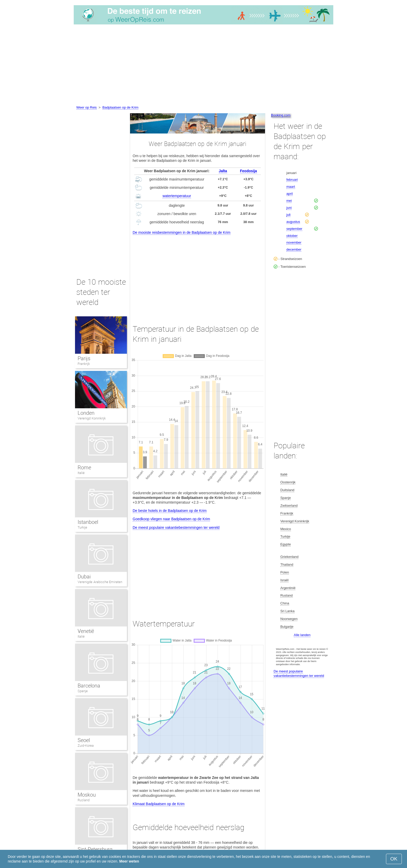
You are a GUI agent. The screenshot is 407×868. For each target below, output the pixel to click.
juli (288, 215)
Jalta (223, 171)
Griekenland (289, 557)
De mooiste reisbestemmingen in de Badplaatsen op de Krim (182, 232)
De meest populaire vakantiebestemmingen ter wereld (176, 528)
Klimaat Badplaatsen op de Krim (159, 804)
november (294, 242)
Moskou (87, 795)
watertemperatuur (177, 196)
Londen (86, 413)
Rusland (84, 800)
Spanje (83, 691)
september (294, 229)
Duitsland (287, 490)
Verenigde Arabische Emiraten (100, 582)
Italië (81, 473)
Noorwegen (289, 619)
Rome (84, 468)
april (290, 194)
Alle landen (302, 635)
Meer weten (129, 861)
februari (292, 180)
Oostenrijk (288, 482)
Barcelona (89, 686)
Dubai (84, 577)
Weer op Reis (87, 107)
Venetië (86, 631)
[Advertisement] (203, 66)
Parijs (84, 358)
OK (394, 859)
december (294, 249)
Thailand (287, 565)
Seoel (84, 740)
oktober (292, 236)
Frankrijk (84, 364)
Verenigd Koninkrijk (92, 418)
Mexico (286, 529)
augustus (293, 222)
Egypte (286, 544)
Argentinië (288, 588)
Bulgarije (287, 627)
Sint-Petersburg (95, 849)
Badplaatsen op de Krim (121, 107)
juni (289, 208)
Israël (284, 580)
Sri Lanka (287, 611)
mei (289, 201)
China (285, 603)
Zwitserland (289, 506)
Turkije (82, 527)
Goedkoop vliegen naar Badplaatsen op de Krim (171, 519)
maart (291, 187)
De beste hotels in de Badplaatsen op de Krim (170, 511)
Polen (285, 572)
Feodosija (249, 171)
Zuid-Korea (86, 746)
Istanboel (88, 522)
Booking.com (281, 115)
